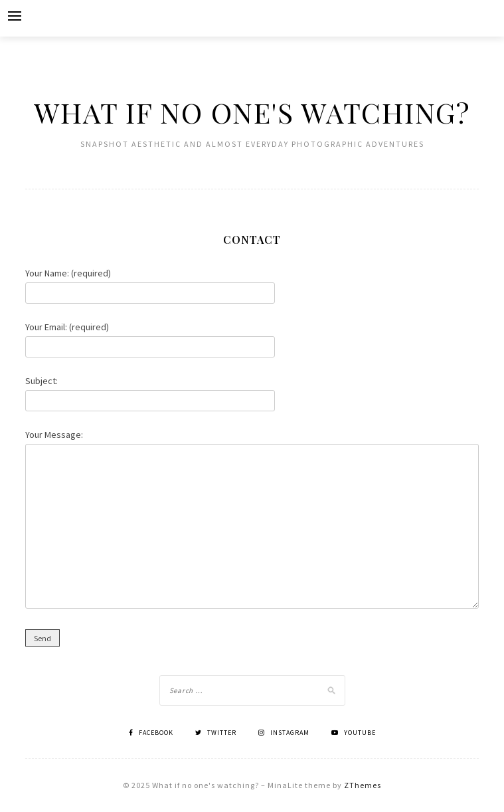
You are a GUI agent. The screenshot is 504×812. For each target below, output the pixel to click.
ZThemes (363, 785)
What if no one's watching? (252, 112)
